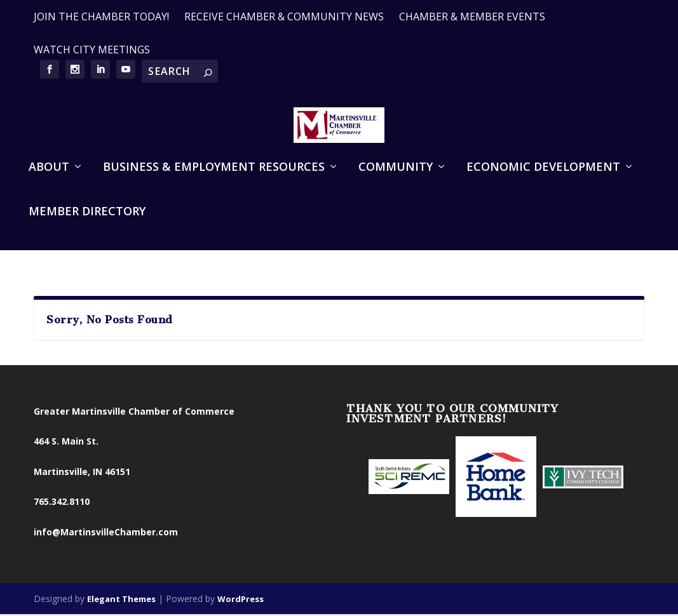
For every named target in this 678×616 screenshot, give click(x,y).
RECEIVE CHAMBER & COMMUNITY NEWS (284, 17)
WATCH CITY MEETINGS (92, 50)
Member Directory (87, 235)
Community (396, 191)
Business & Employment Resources (214, 191)
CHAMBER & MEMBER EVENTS (472, 17)
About (49, 191)
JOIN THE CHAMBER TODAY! (101, 17)
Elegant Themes (121, 601)
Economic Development (543, 191)
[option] (409, 480)
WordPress (241, 601)
